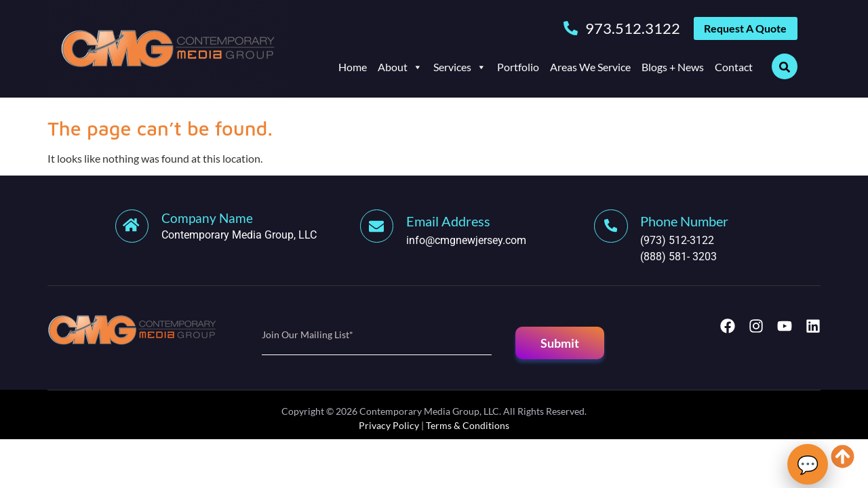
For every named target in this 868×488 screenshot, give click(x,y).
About (400, 70)
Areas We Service (590, 69)
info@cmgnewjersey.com (469, 240)
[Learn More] (238, 227)
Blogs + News (673, 69)
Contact (734, 69)
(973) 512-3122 (680, 240)
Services (460, 70)
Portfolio (518, 69)
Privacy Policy (389, 425)
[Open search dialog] (785, 69)
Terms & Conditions (468, 425)
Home (353, 69)
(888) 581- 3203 (681, 257)
